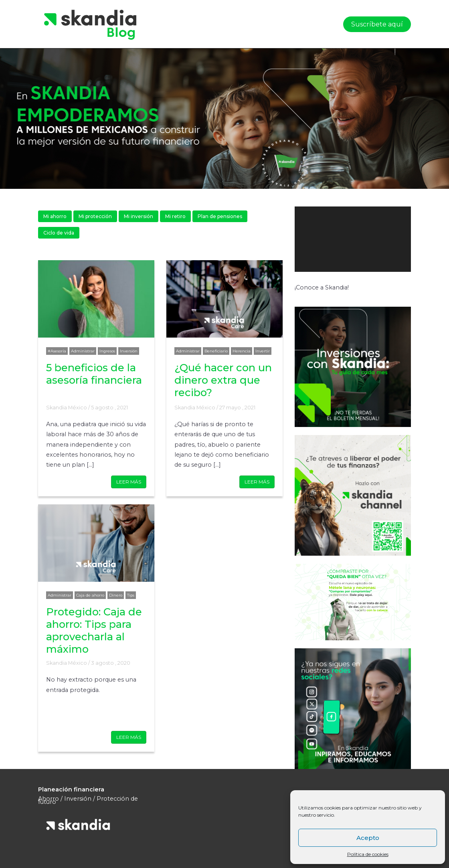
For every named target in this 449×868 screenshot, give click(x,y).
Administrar (83, 351)
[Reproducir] (305, 280)
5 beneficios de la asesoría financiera (94, 374)
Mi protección (95, 216)
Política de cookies (368, 854)
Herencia (242, 351)
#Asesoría (57, 351)
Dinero (116, 595)
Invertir (263, 351)
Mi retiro (175, 216)
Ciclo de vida (59, 233)
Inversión (129, 351)
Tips (131, 595)
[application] (353, 239)
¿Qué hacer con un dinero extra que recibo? (223, 380)
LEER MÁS (129, 482)
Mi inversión (139, 216)
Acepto (368, 838)
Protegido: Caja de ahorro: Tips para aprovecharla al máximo (94, 630)
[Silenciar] (383, 280)
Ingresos (107, 351)
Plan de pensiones (220, 216)
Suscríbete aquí (377, 24)
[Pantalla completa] (398, 280)
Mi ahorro (55, 216)
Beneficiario (216, 351)
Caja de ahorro (90, 595)
